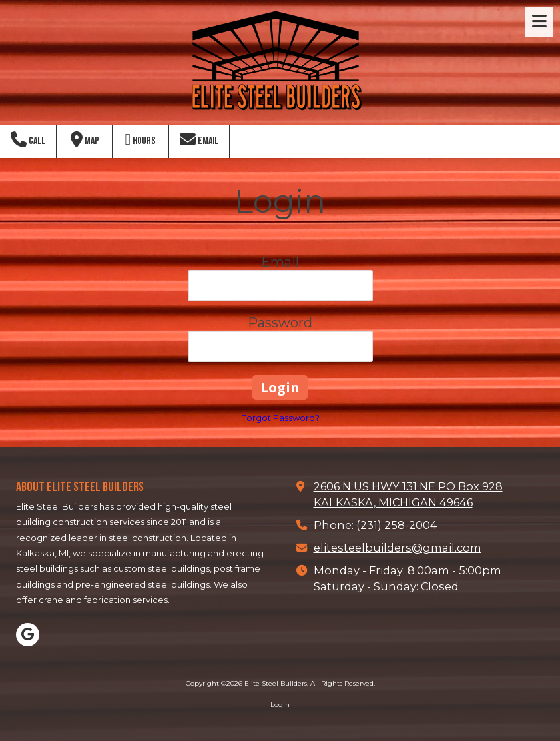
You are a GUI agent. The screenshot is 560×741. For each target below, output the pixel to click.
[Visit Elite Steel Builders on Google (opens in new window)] (28, 635)
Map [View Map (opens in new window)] (85, 139)
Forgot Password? (280, 418)
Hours (141, 139)
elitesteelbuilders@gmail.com (398, 548)
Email (199, 139)
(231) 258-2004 (397, 525)
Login (280, 705)
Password (280, 323)
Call (28, 139)
